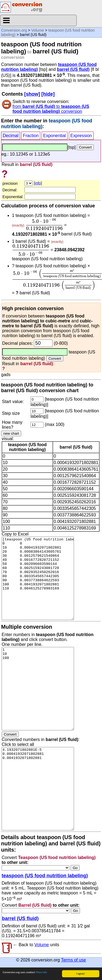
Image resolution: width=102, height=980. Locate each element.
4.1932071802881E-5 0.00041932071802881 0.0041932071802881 (38, 789)
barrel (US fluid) (73, 69)
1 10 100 (38, 689)
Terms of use (73, 960)
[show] (32, 94)
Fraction (31, 136)
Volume (38, 30)
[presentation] (44, 224)
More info (41, 973)
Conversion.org (14, 30)
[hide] (48, 94)
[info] (38, 183)
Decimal (11, 136)
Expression (81, 136)
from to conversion (51, 109)
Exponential (55, 136)
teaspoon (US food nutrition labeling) (45, 876)
